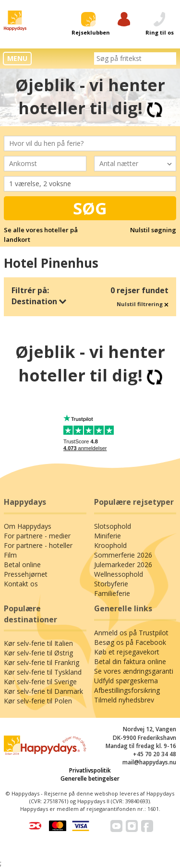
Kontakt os (21, 584)
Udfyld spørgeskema (126, 681)
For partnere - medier (37, 536)
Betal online (22, 565)
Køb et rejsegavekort (127, 652)
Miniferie (108, 536)
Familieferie (112, 593)
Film (10, 555)
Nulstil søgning (153, 230)
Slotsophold (113, 526)
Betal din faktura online (130, 661)
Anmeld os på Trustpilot (131, 633)
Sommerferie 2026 (123, 555)
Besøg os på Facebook (130, 642)
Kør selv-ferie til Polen (38, 701)
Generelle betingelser (90, 779)
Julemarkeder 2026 (123, 565)
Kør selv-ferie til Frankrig (42, 662)
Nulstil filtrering (143, 304)
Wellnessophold (119, 574)
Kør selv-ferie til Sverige (40, 682)
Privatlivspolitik (90, 770)
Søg (90, 208)
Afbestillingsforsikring (127, 690)
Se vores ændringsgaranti (134, 671)
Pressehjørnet (26, 574)
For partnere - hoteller (38, 545)
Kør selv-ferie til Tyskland (43, 672)
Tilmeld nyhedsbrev (124, 700)
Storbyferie (111, 584)
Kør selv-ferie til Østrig (38, 653)
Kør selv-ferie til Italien (38, 643)
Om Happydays (28, 526)
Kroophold (110, 545)
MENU (17, 58)
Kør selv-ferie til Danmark (43, 691)
